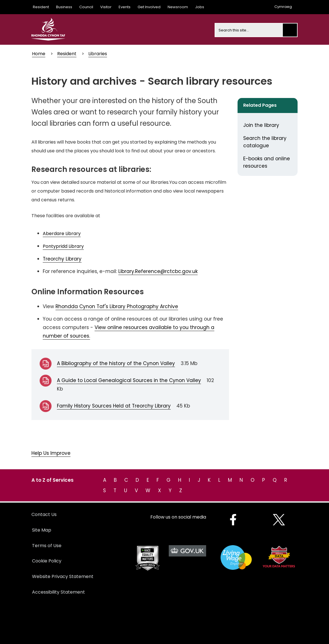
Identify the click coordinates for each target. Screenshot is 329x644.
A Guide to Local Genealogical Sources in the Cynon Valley (129, 380)
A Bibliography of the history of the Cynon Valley (116, 363)
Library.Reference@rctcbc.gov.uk (158, 271)
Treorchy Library (62, 259)
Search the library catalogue (265, 142)
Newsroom (178, 7)
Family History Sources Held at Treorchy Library (114, 406)
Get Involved (149, 7)
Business (64, 7)
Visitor (106, 7)
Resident (41, 7)
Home (39, 54)
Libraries (98, 54)
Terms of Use (47, 546)
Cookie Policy (47, 561)
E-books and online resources (267, 162)
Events (125, 7)
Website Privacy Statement (63, 576)
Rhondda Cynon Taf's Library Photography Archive (117, 306)
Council (86, 7)
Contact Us (44, 514)
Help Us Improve (51, 453)
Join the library (261, 125)
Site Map (42, 530)
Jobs (200, 7)
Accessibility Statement (58, 592)
